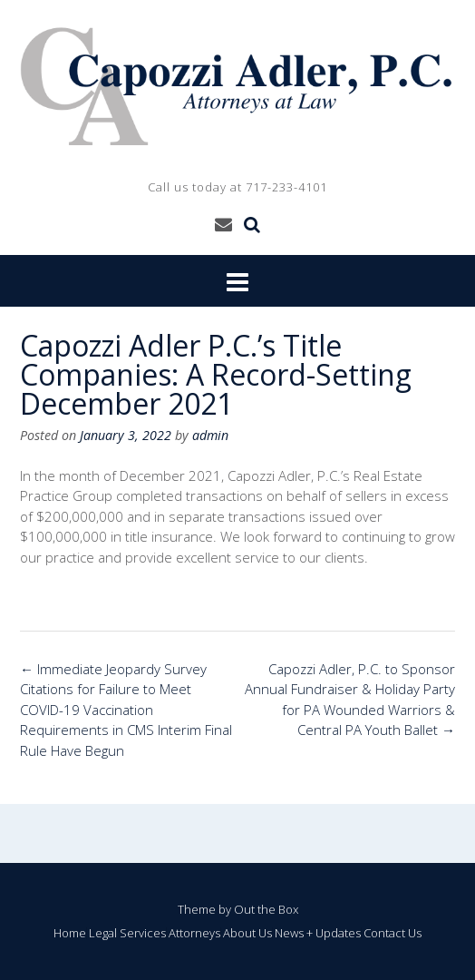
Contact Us (393, 933)
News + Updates (318, 933)
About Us (247, 933)
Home (70, 933)
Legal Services (127, 933)
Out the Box (266, 909)
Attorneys (194, 933)
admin (210, 435)
